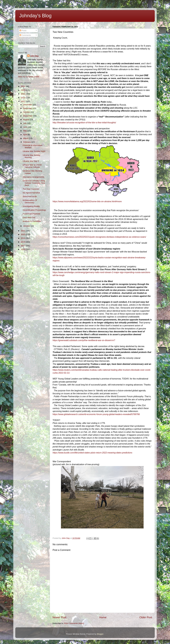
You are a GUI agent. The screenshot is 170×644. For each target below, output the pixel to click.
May (25, 131)
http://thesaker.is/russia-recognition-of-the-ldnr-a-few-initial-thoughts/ (84, 123)
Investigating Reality (31, 206)
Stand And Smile (30, 196)
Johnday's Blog (35, 16)
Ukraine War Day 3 (31, 161)
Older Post (146, 617)
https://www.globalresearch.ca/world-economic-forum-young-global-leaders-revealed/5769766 (96, 414)
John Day (34, 56)
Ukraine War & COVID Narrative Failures (32, 166)
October (27, 112)
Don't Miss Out (29, 218)
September (28, 116)
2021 (23, 231)
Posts (23, 31)
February (27, 142)
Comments (25, 35)
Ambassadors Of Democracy (30, 201)
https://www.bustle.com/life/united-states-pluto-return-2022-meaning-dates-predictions (92, 453)
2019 (23, 238)
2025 (23, 90)
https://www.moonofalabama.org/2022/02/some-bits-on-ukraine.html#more (87, 201)
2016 (23, 249)
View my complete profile (29, 77)
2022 (23, 101)
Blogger (100, 634)
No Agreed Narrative (31, 193)
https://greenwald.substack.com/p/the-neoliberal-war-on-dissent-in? (84, 340)
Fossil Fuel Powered (31, 214)
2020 (23, 234)
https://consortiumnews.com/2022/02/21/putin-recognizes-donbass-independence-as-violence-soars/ (99, 237)
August (26, 120)
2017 (23, 246)
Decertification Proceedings (34, 210)
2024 (23, 94)
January (27, 226)
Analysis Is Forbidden (32, 221)
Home (103, 617)
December (28, 105)
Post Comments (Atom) (74, 623)
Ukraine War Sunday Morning (31, 156)
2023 (23, 98)
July (25, 123)
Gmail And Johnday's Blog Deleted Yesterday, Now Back (34, 183)
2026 (23, 86)
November (28, 108)
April (25, 135)
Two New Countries (31, 189)
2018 (23, 242)
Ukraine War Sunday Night (34, 151)
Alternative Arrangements (33, 177)
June (26, 127)
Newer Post (59, 617)
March (26, 138)
